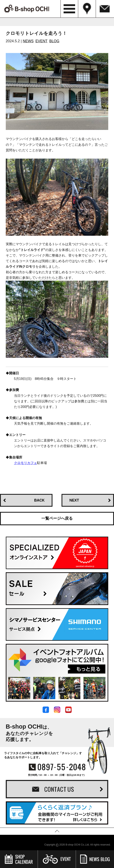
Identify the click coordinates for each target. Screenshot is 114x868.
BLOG (54, 41)
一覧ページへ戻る (57, 518)
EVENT (41, 41)
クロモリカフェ (26, 463)
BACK (39, 500)
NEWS (28, 41)
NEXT (74, 500)
